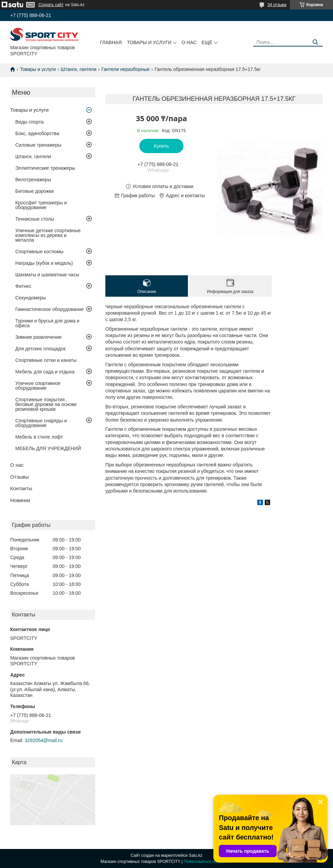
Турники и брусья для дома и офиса (47, 323)
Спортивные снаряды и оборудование (41, 423)
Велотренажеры (33, 180)
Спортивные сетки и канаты (46, 360)
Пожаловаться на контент (208, 862)
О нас (189, 42)
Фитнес (23, 286)
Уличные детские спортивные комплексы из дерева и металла (48, 235)
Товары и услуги (149, 42)
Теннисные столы (35, 219)
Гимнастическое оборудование (49, 309)
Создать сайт (51, 5)
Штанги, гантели (79, 69)
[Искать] (315, 42)
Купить (161, 146)
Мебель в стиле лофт (39, 437)
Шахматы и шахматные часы (47, 275)
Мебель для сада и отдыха (45, 372)
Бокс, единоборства (37, 133)
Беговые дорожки (34, 191)
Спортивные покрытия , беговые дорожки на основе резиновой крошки (46, 404)
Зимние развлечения (38, 337)
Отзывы (20, 477)
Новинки (20, 500)
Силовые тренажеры (38, 145)
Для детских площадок (40, 349)
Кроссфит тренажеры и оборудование (41, 205)
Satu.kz (195, 855)
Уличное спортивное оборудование (38, 386)
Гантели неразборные (125, 69)
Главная (111, 42)
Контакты (21, 488)
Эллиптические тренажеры (45, 168)
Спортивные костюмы (39, 252)
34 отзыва (277, 5)
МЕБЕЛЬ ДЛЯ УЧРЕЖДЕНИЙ (48, 448)
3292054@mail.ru (44, 740)
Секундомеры (31, 298)
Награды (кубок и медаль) (44, 263)
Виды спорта (29, 122)
